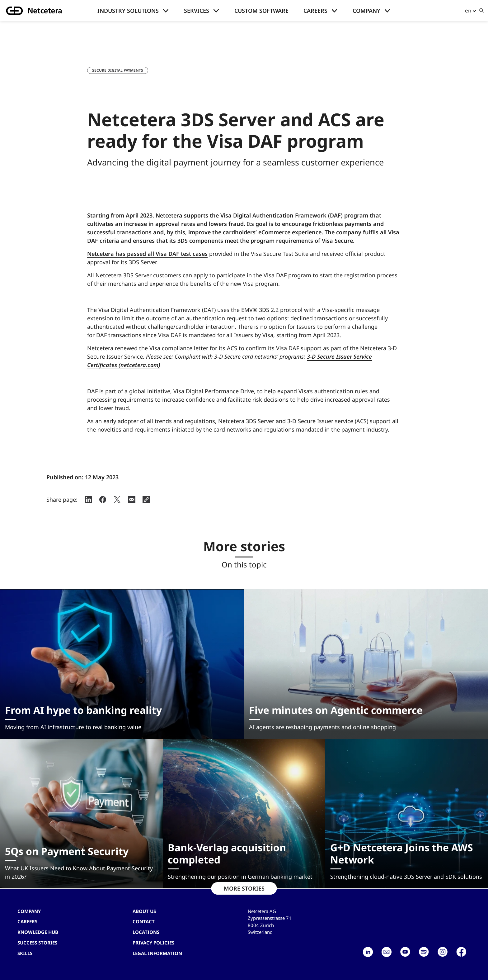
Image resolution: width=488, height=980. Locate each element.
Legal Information (157, 953)
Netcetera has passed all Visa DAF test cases (147, 254)
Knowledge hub (38, 932)
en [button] (468, 10)
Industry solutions (128, 11)
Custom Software (261, 11)
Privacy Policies (153, 943)
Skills (25, 953)
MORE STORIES (244, 888)
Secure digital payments (118, 70)
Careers (315, 11)
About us (144, 911)
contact (144, 921)
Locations (146, 932)
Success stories (37, 943)
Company (366, 11)
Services (197, 11)
